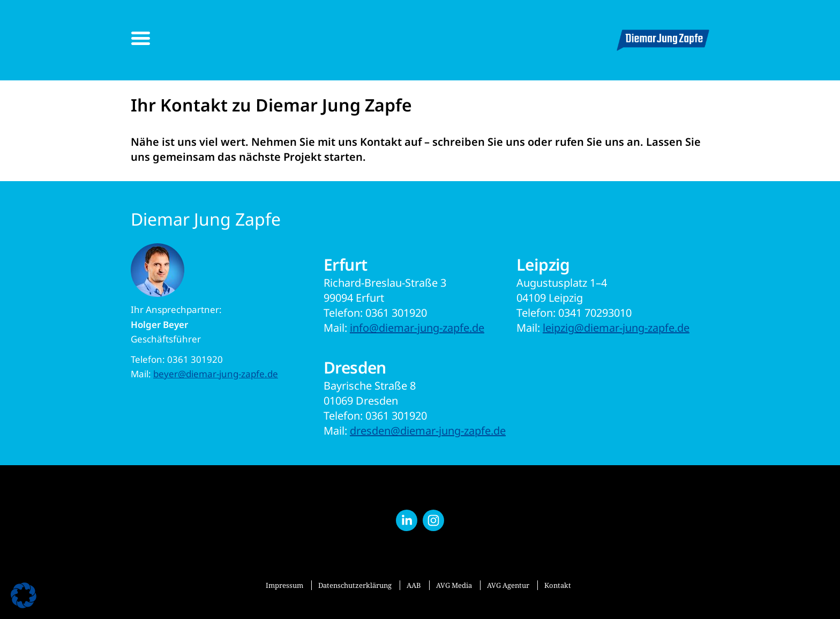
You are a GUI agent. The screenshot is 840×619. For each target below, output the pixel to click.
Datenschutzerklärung (355, 585)
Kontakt (558, 585)
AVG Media (454, 585)
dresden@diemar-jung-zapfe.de (428, 431)
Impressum (284, 585)
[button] (24, 595)
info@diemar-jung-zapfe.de (417, 328)
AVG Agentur (508, 585)
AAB (414, 585)
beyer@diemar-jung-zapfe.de (216, 374)
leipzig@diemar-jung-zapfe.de (616, 328)
